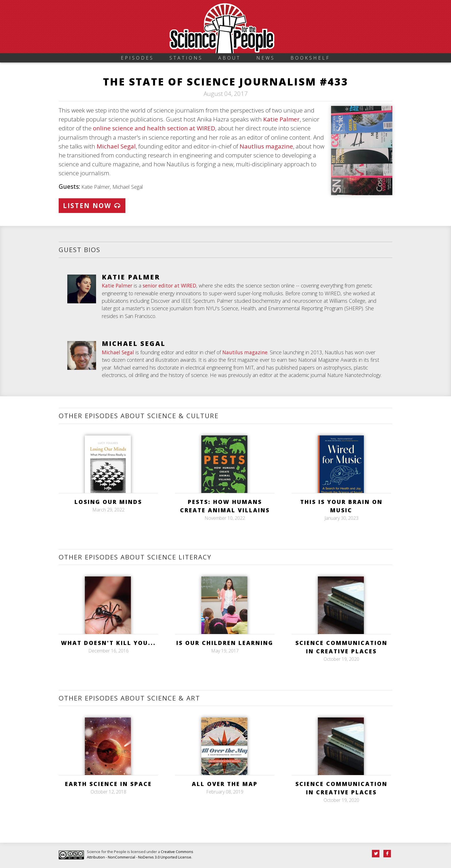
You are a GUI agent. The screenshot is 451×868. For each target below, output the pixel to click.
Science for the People (107, 852)
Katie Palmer (281, 119)
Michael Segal (116, 146)
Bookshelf (310, 58)
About (230, 58)
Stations (186, 58)
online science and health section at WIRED (154, 128)
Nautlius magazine (266, 146)
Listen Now (92, 206)
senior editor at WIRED (169, 285)
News (266, 58)
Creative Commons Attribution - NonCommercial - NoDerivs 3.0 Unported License (140, 854)
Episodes (137, 58)
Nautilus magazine (245, 352)
